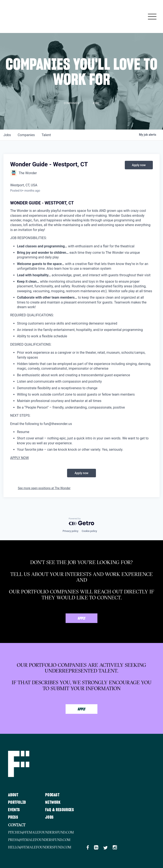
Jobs (49, 817)
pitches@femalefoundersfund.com (41, 832)
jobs (7, 135)
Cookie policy (89, 531)
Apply (82, 619)
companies (26, 135)
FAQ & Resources (60, 810)
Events (14, 810)
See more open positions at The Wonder (44, 488)
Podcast (52, 795)
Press (13, 817)
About (13, 795)
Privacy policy (70, 531)
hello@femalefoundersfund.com (40, 847)
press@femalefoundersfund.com (39, 840)
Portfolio (17, 802)
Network (53, 802)
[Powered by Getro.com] (81, 522)
